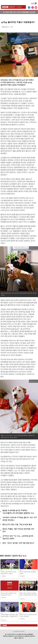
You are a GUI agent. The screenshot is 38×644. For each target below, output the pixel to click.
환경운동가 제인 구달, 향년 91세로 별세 (17, 524)
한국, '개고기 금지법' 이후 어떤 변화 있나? (18, 543)
